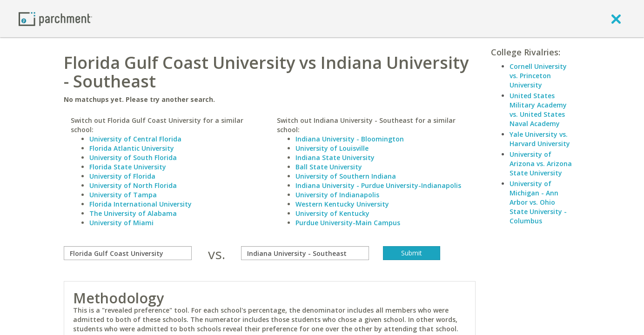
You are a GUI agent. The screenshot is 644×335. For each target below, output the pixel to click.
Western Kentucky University (342, 204)
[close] (616, 19)
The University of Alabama (133, 213)
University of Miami (121, 223)
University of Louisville (332, 148)
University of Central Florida (135, 139)
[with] (305, 253)
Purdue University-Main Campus (348, 223)
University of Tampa (123, 195)
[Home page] (55, 18)
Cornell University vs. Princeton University (538, 76)
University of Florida (122, 176)
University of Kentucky (332, 213)
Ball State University (329, 167)
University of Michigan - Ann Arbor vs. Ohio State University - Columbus (538, 202)
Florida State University (128, 167)
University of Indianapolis (337, 195)
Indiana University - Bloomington (350, 139)
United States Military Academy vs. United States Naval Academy (538, 110)
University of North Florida (133, 185)
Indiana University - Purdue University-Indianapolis (378, 185)
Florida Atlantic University (132, 148)
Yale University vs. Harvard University (540, 139)
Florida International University (141, 204)
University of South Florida (133, 157)
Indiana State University (335, 157)
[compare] (128, 253)
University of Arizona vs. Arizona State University (541, 164)
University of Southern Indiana (346, 176)
